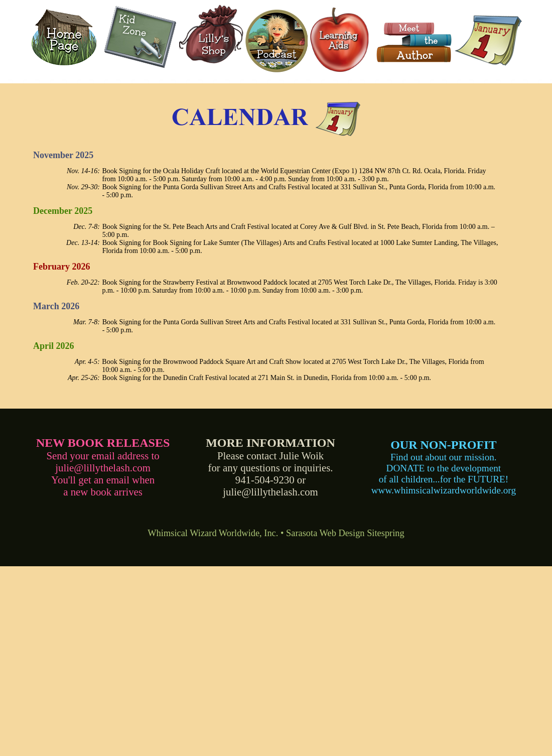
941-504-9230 (265, 480)
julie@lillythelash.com (103, 468)
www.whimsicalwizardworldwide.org (444, 490)
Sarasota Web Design (325, 533)
